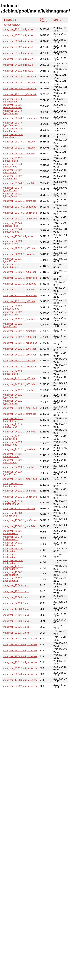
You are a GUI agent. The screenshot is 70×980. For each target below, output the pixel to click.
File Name (8, 20)
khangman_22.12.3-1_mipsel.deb (20, 254)
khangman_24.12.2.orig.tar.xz (18, 71)
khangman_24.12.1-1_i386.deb (19, 378)
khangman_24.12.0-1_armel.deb (19, 467)
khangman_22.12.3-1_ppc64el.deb (13, 242)
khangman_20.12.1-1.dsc (16, 627)
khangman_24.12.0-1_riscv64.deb (13, 426)
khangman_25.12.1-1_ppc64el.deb (13, 160)
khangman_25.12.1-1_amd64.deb (13, 177)
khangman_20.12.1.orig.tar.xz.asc (20, 686)
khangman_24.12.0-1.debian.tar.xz (13, 550)
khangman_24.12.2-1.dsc (16, 621)
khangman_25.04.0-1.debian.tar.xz (13, 562)
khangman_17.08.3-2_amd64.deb (13, 514)
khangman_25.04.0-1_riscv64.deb (13, 165)
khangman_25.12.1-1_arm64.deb (20, 219)
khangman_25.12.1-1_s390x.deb (20, 94)
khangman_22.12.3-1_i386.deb (19, 248)
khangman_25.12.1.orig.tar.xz (18, 47)
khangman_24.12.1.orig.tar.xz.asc (20, 639)
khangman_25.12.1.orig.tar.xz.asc (20, 668)
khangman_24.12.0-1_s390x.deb (20, 367)
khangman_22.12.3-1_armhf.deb (19, 290)
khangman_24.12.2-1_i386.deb (19, 361)
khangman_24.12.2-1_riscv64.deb (13, 443)
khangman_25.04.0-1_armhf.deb (19, 183)
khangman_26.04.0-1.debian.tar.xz (13, 538)
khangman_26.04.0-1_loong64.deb (13, 100)
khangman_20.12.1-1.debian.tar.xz (13, 579)
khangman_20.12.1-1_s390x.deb (20, 337)
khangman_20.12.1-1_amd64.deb (13, 325)
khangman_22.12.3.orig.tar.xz (18, 29)
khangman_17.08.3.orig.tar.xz (18, 236)
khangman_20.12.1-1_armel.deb (19, 319)
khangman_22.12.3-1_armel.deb (19, 284)
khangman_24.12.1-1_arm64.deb (20, 479)
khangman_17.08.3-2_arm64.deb (20, 520)
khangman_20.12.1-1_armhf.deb (19, 331)
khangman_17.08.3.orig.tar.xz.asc (20, 680)
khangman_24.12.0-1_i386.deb (19, 384)
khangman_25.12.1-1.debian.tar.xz (13, 532)
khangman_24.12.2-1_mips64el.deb (13, 420)
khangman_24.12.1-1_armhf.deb (19, 491)
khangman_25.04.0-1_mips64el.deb (13, 230)
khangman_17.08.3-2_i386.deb (19, 509)
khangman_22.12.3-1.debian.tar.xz (13, 556)
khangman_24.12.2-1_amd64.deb (13, 485)
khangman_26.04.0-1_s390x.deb (20, 77)
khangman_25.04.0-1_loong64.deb (13, 225)
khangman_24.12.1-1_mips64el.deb (13, 455)
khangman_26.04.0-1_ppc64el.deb (13, 112)
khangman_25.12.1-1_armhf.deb (19, 201)
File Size (42, 20)
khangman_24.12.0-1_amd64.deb (13, 473)
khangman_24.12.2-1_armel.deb (19, 449)
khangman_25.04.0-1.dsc (16, 585)
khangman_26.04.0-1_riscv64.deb (13, 136)
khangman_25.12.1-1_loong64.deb (13, 195)
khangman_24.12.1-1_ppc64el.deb (13, 396)
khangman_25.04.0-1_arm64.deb (20, 213)
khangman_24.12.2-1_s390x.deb (20, 349)
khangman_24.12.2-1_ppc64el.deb (13, 402)
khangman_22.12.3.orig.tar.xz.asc (20, 662)
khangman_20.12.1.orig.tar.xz (18, 35)
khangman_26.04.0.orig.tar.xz (18, 41)
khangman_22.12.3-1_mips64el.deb (13, 266)
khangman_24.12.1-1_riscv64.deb (13, 461)
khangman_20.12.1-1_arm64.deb (20, 296)
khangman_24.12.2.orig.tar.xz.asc (20, 651)
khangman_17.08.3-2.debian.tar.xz (13, 574)
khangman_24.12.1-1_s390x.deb (20, 355)
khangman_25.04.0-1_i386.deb (19, 142)
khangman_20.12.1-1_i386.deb (19, 301)
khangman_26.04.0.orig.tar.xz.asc (20, 674)
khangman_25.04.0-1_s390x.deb (20, 89)
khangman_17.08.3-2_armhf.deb (19, 526)
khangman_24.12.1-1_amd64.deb (13, 438)
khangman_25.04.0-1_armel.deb (19, 207)
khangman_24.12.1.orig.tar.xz (18, 59)
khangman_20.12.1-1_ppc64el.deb (13, 313)
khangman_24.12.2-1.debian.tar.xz (13, 568)
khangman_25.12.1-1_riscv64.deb (13, 171)
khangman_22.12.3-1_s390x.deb (20, 272)
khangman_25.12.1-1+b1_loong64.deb (13, 106)
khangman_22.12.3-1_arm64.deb (20, 278)
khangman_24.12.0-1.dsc (16, 603)
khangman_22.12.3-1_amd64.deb (13, 260)
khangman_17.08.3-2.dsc (16, 609)
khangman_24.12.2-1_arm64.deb (20, 497)
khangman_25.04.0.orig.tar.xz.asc (20, 656)
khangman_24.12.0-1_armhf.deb (19, 414)
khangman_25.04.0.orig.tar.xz (18, 53)
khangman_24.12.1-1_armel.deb (19, 390)
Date (56, 20)
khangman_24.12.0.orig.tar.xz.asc (20, 645)
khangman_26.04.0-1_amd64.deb (13, 130)
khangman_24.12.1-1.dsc (16, 615)
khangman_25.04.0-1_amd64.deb (13, 189)
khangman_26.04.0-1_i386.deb (19, 83)
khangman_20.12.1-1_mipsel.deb (20, 343)
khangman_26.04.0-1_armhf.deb (19, 154)
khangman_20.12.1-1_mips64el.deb (13, 307)
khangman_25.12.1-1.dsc (16, 591)
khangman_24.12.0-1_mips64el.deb (13, 503)
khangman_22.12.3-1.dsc (16, 633)
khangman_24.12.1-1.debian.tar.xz (13, 544)
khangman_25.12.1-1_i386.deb (19, 148)
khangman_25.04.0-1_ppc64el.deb (13, 124)
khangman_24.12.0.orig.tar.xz (18, 65)
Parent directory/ (11, 25)
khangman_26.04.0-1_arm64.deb (20, 118)
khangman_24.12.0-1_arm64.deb (20, 408)
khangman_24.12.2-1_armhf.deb (19, 432)
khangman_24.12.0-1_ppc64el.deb (13, 373)
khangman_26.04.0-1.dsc (16, 597)
